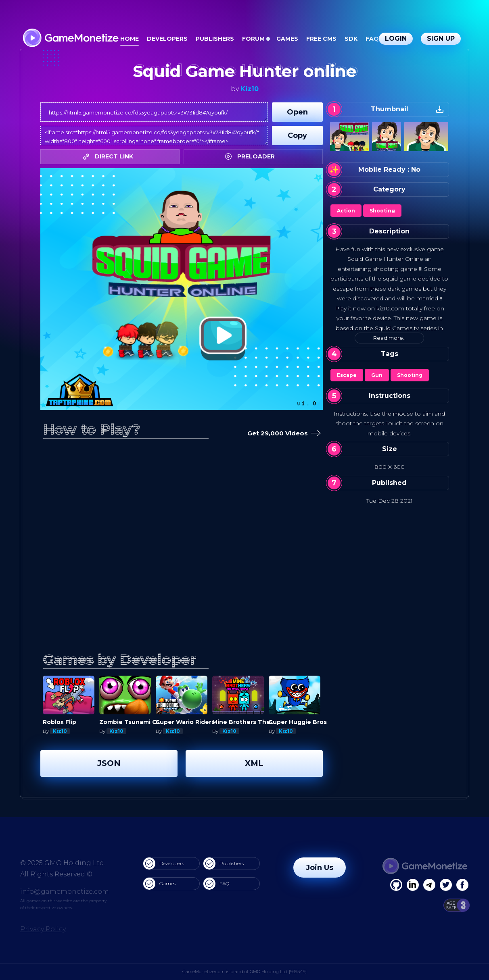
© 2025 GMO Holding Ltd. (63, 863)
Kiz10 (250, 89)
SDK (351, 39)
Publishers (215, 39)
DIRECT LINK (110, 156)
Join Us (320, 868)
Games (287, 39)
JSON (109, 763)
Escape (347, 375)
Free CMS (321, 39)
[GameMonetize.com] (70, 39)
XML (254, 763)
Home (130, 39)
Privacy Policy (43, 929)
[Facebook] (396, 885)
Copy (297, 135)
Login (396, 38)
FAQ (372, 39)
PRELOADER (252, 156)
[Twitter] (446, 885)
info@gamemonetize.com (65, 892)
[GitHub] (462, 885)
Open (297, 112)
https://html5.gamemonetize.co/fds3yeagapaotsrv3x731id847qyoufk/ (154, 112)
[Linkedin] (429, 885)
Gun (377, 375)
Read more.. (389, 338)
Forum (253, 39)
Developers (167, 39)
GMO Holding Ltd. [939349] (278, 972)
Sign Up (441, 38)
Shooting (382, 211)
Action (346, 211)
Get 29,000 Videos (282, 434)
